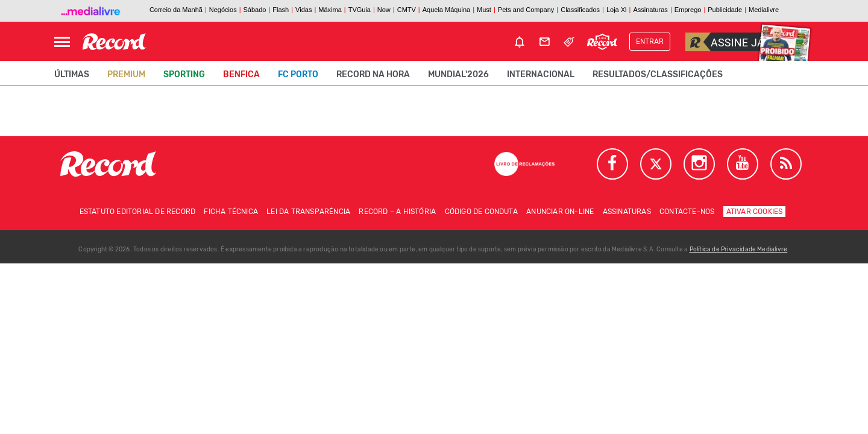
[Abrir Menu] (62, 42)
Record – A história (397, 212)
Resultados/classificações (658, 74)
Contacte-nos (687, 212)
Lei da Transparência (308, 212)
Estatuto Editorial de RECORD (138, 212)
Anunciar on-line (560, 212)
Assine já (725, 42)
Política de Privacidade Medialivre (739, 250)
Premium (126, 74)
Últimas (72, 74)
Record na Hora (373, 74)
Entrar (650, 42)
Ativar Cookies (755, 212)
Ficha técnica (231, 212)
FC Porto (298, 74)
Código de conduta (481, 212)
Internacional (541, 74)
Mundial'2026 (458, 74)
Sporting (184, 74)
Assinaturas (627, 212)
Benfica (241, 74)
